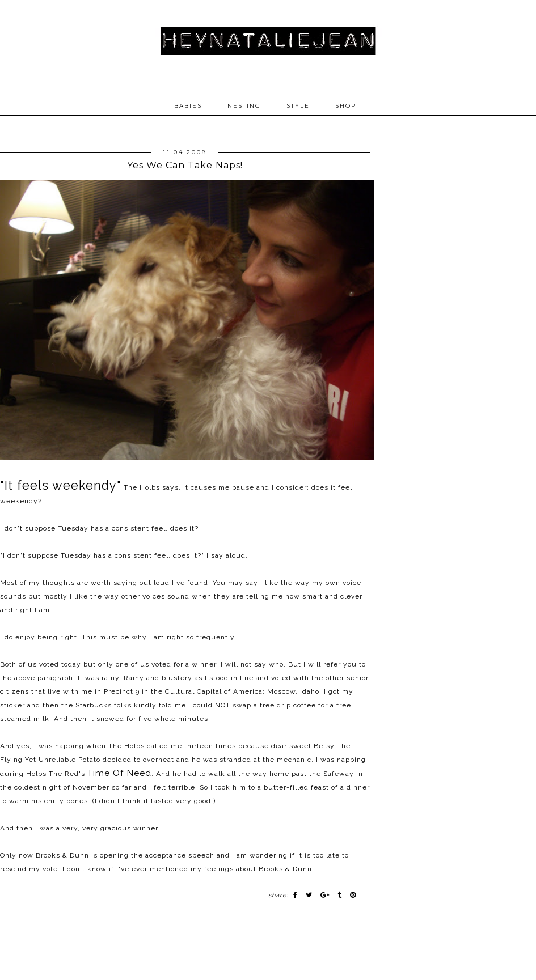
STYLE (298, 106)
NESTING (244, 106)
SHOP (346, 106)
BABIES (188, 106)
